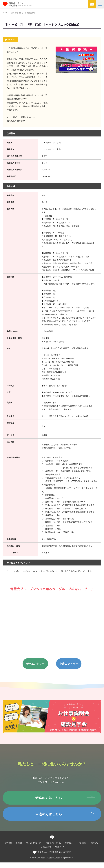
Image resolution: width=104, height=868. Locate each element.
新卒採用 (9, 849)
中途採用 (19, 849)
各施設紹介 (95, 849)
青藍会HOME (59, 852)
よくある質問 (46, 852)
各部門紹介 (69, 849)
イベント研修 (82, 849)
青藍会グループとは (54, 849)
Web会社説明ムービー (34, 849)
